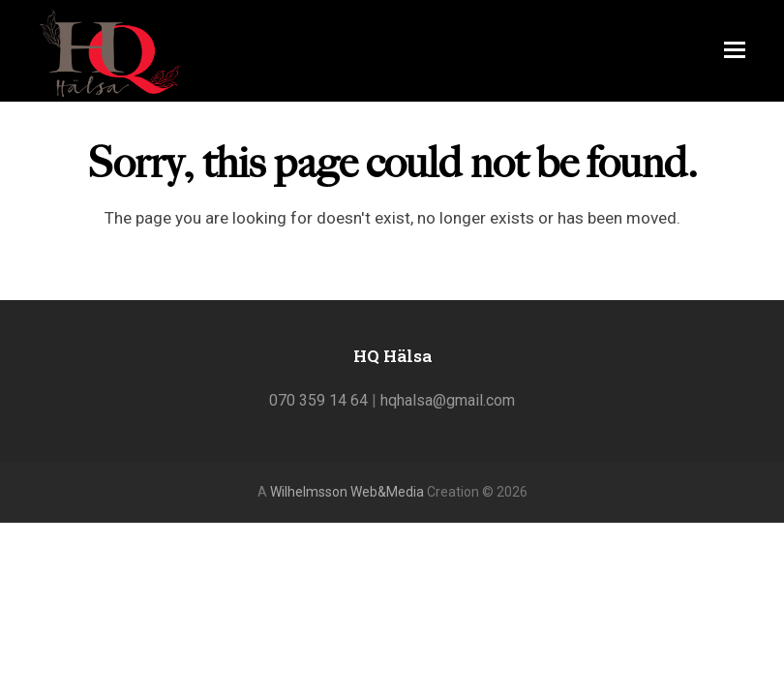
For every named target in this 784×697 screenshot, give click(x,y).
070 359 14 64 (318, 400)
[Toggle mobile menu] (735, 50)
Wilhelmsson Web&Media (347, 492)
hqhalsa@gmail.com (448, 400)
